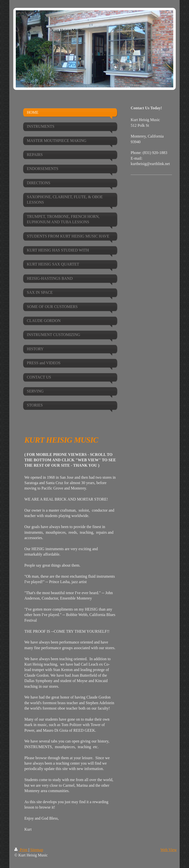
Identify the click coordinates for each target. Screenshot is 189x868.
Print (21, 850)
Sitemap (37, 850)
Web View (169, 850)
